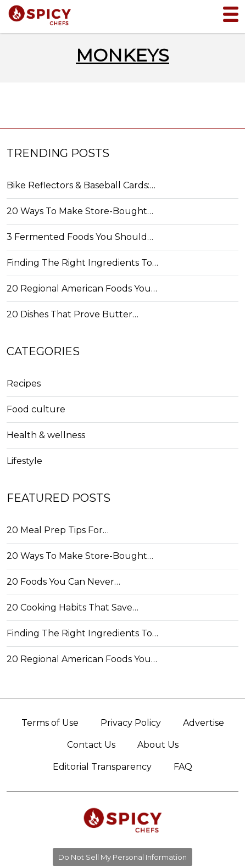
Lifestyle (24, 461)
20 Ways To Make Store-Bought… (80, 211)
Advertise (204, 723)
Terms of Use (50, 723)
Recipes (24, 383)
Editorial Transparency (102, 767)
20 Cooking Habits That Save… (73, 607)
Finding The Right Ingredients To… (82, 263)
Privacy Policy (131, 723)
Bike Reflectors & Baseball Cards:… (81, 185)
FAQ (183, 767)
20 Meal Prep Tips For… (58, 530)
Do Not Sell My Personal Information (122, 857)
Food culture (36, 409)
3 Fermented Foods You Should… (80, 237)
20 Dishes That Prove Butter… (73, 314)
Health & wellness (46, 435)
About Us (158, 745)
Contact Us (91, 745)
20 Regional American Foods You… (82, 289)
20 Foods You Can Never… (63, 582)
